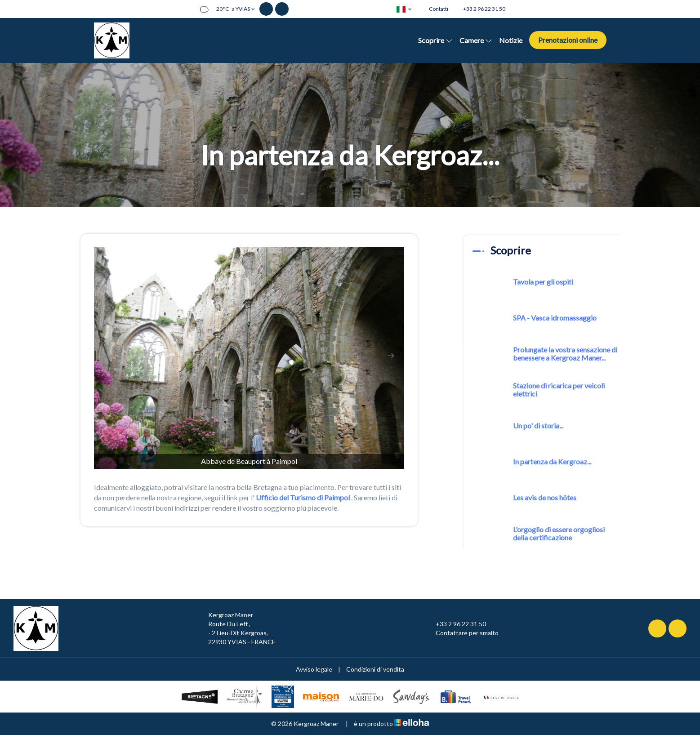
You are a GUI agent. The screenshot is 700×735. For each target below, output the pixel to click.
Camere (476, 40)
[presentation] (107, 356)
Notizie (511, 40)
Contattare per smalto (462, 633)
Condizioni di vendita (375, 669)
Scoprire (435, 40)
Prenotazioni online (568, 40)
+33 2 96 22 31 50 (456, 624)
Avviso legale (314, 669)
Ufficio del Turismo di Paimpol (303, 497)
